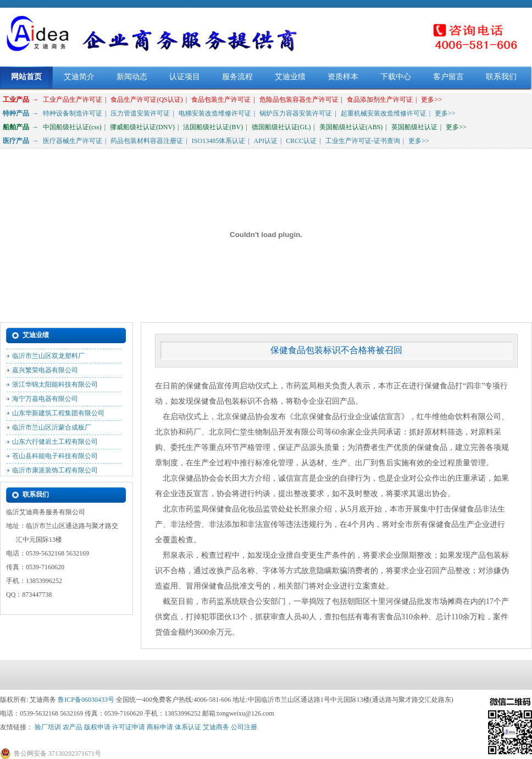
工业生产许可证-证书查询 (363, 141)
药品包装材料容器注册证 (147, 141)
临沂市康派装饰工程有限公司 (55, 472)
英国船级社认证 (414, 127)
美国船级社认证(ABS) (351, 127)
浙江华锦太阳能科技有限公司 (55, 387)
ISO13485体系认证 (218, 141)
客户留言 (448, 77)
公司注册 (244, 727)
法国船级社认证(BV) (213, 127)
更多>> (431, 100)
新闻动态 (132, 77)
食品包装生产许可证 (221, 100)
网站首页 (26, 77)
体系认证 (188, 727)
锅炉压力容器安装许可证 (296, 113)
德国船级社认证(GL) (281, 127)
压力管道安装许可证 (140, 113)
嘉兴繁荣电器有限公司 (45, 372)
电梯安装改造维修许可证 (215, 113)
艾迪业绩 (290, 77)
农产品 (73, 727)
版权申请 (97, 727)
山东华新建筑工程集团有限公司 (58, 415)
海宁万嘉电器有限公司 (45, 401)
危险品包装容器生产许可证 (299, 100)
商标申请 (160, 727)
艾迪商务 (216, 727)
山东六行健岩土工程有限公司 (55, 444)
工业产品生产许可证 (73, 100)
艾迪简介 (79, 77)
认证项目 (185, 77)
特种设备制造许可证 (73, 113)
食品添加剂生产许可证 (380, 100)
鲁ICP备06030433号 (86, 700)
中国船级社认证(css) (72, 127)
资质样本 (343, 77)
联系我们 (501, 77)
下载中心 (396, 77)
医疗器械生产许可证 (73, 141)
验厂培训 (48, 727)
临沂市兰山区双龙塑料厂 (48, 358)
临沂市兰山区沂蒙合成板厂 (52, 430)
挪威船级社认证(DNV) (142, 127)
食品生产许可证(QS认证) (146, 100)
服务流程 (237, 77)
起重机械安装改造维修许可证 (384, 113)
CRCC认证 (301, 141)
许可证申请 (129, 727)
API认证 (266, 141)
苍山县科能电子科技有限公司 (55, 458)
